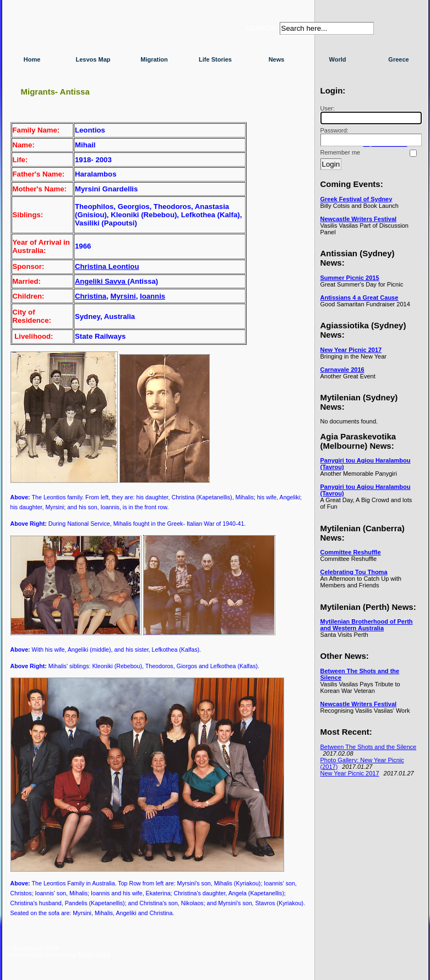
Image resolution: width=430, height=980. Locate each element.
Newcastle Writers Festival (359, 219)
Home (32, 59)
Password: (369, 137)
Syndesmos (72, 32)
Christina (91, 296)
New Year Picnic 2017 (351, 350)
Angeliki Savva (101, 281)
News (277, 59)
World (338, 59)
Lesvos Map (93, 59)
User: (369, 115)
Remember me (341, 152)
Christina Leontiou (107, 266)
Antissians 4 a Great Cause (360, 298)
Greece (398, 59)
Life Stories (215, 59)
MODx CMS (94, 955)
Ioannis (153, 296)
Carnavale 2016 (342, 370)
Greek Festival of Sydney (356, 199)
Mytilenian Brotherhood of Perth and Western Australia (367, 625)
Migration (154, 59)
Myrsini (123, 296)
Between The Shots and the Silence (369, 747)
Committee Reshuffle (351, 552)
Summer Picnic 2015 (350, 278)
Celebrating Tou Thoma (354, 572)
